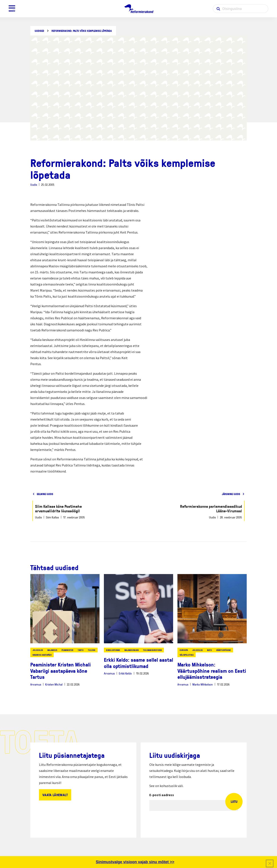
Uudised (39, 31)
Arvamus (36, 684)
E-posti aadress (162, 795)
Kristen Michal (54, 684)
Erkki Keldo (125, 673)
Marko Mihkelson (203, 684)
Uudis (34, 185)
